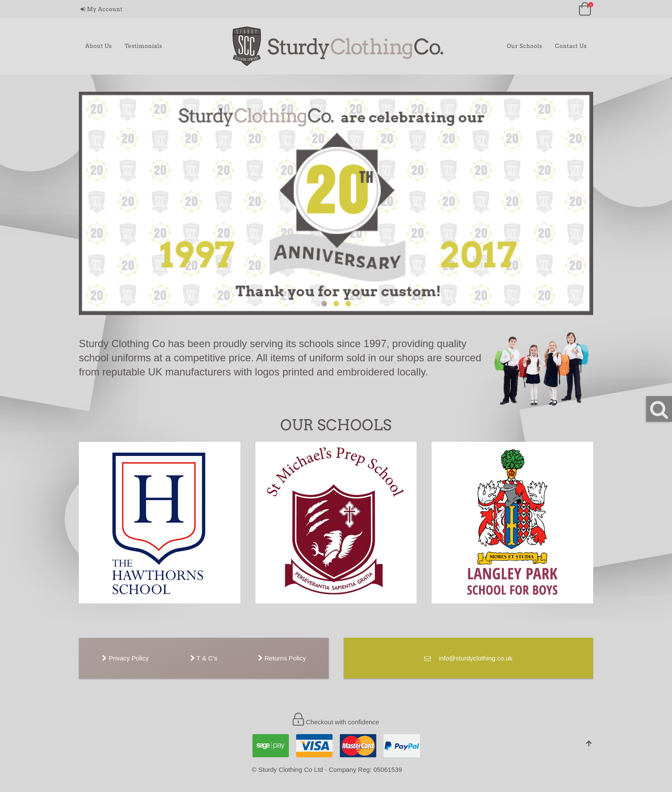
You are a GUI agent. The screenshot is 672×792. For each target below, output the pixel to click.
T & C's (204, 658)
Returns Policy (282, 658)
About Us (99, 46)
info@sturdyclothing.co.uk (468, 658)
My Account (102, 9)
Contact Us (571, 46)
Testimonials (144, 46)
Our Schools (524, 46)
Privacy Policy (125, 658)
